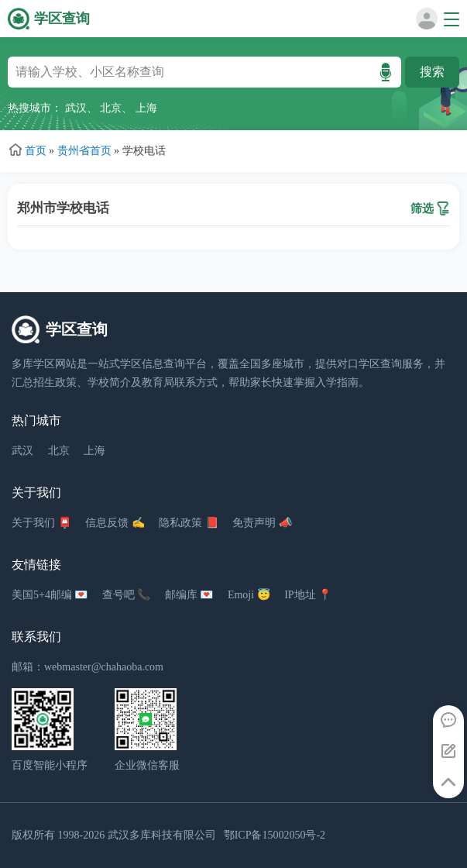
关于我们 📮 (41, 523)
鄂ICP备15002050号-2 (275, 835)
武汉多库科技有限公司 (162, 835)
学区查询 (62, 19)
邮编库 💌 (189, 595)
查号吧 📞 (127, 595)
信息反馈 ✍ (115, 523)
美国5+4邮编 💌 (50, 595)
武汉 (76, 108)
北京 (111, 108)
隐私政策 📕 (189, 523)
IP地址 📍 (308, 595)
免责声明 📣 (262, 523)
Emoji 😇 (249, 595)
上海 (146, 108)
